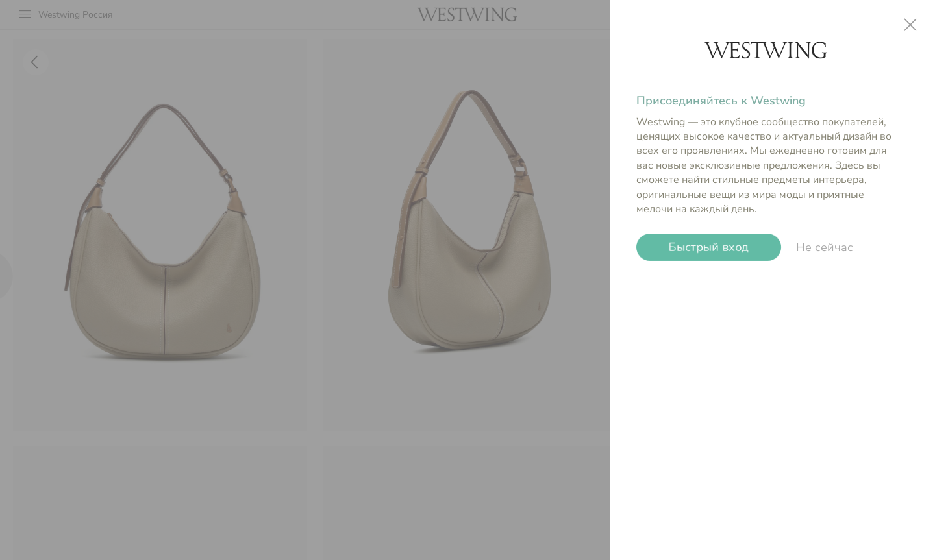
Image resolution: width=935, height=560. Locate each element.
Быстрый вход (709, 247)
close (910, 25)
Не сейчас (825, 247)
